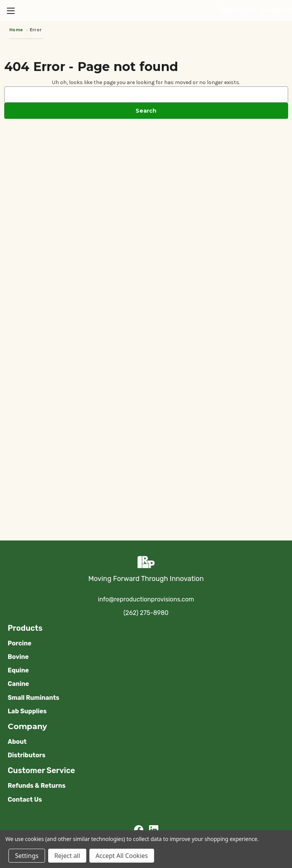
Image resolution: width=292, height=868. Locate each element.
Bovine (18, 657)
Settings (27, 856)
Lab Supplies (27, 711)
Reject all (67, 856)
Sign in (230, 10)
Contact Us (25, 800)
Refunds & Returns (37, 786)
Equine (18, 670)
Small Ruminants (34, 698)
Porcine (19, 643)
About (17, 742)
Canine (18, 684)
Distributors (27, 755)
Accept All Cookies (122, 856)
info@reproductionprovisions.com (146, 599)
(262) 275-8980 (146, 613)
